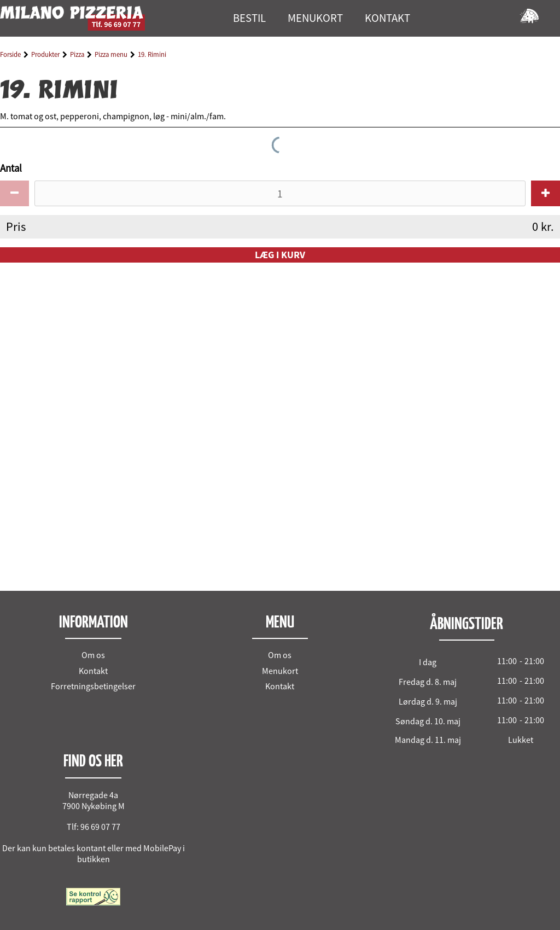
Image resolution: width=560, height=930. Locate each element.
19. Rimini (152, 54)
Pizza (77, 54)
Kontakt (93, 671)
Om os (93, 655)
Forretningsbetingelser (93, 686)
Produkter (45, 54)
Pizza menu (111, 54)
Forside (10, 54)
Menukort (280, 671)
